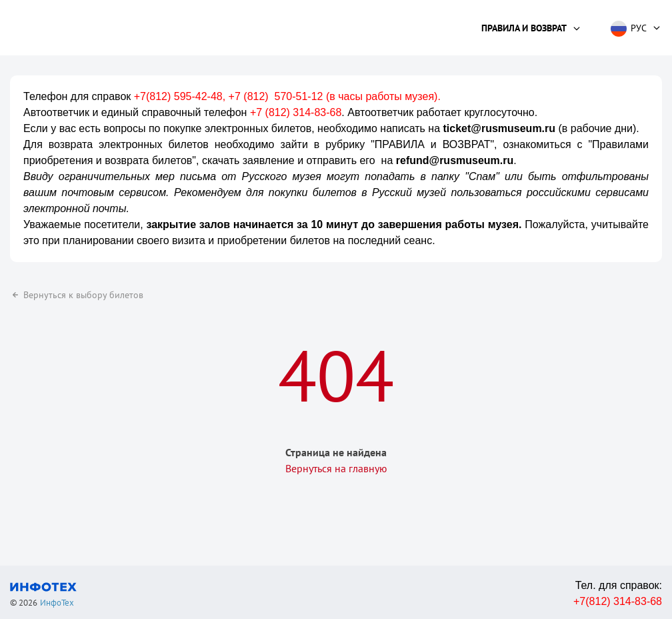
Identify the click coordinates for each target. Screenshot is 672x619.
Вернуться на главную (336, 468)
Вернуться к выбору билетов (77, 295)
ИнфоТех (57, 603)
